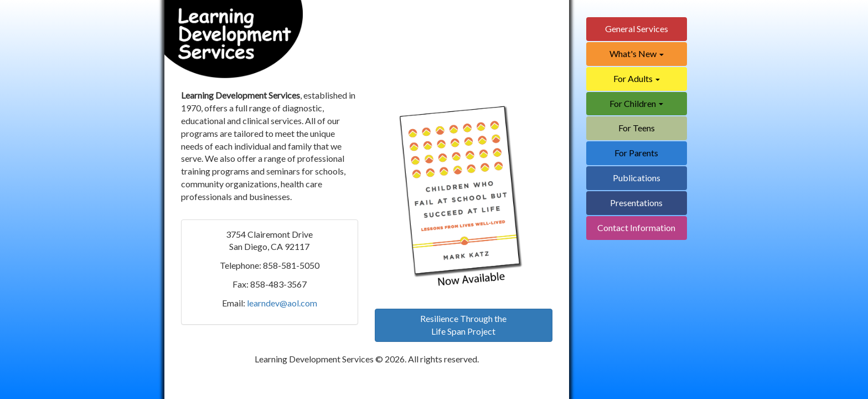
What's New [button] (637, 53)
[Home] (234, 44)
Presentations (636, 203)
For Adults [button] (637, 78)
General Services (637, 29)
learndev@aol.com (282, 303)
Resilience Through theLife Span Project (463, 325)
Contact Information (636, 227)
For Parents (636, 153)
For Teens (637, 128)
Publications (637, 178)
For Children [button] (636, 103)
